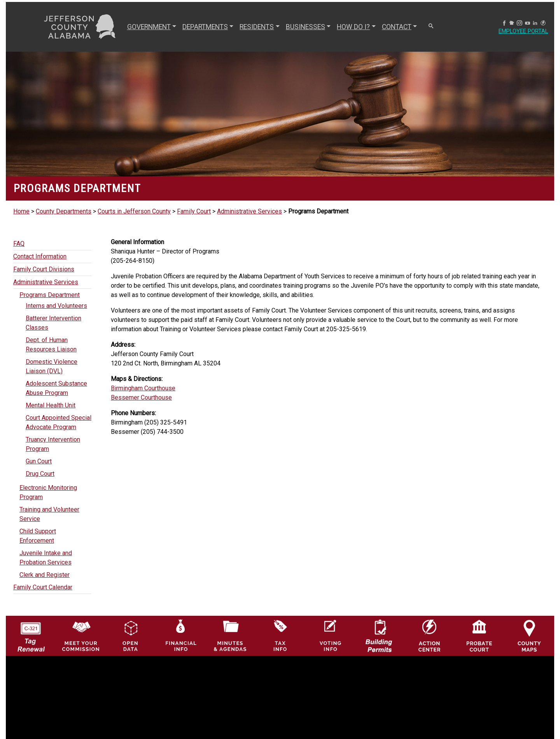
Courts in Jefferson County (134, 211)
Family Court (194, 211)
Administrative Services (249, 211)
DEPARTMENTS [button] (202, 27)
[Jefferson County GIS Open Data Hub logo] (130, 635)
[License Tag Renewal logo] (31, 633)
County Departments (64, 211)
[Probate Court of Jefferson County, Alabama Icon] (479, 635)
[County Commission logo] (81, 635)
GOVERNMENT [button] (146, 27)
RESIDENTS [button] (254, 27)
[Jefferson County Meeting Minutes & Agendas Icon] (230, 635)
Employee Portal (520, 31)
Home (21, 211)
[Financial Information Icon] (180, 635)
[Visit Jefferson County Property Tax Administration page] (280, 635)
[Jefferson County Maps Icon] (529, 635)
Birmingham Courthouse (143, 388)
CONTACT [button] (394, 27)
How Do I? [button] (351, 27)
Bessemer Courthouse (141, 397)
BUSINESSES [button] (302, 27)
